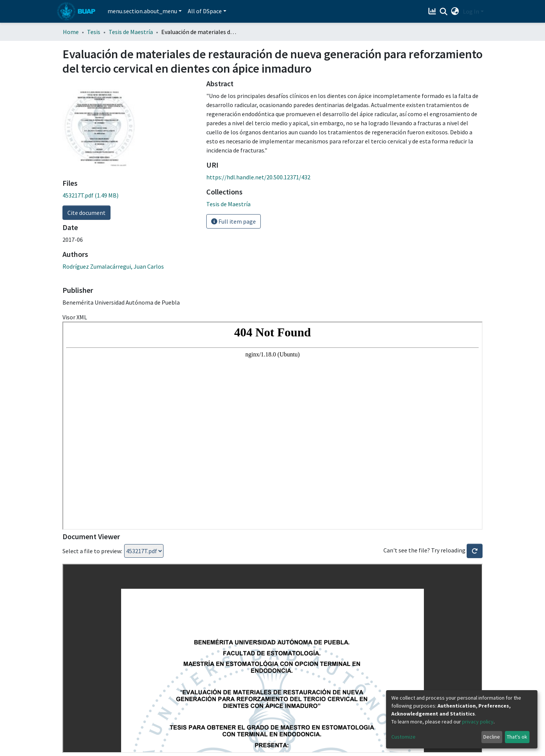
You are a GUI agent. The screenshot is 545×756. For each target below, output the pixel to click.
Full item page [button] (234, 221)
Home (71, 32)
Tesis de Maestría (131, 32)
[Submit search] (444, 12)
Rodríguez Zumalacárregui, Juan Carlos (113, 266)
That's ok (517, 737)
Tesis (94, 32)
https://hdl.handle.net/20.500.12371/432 (258, 177)
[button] (455, 11)
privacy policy (478, 722)
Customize (403, 737)
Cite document (86, 213)
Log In (471, 11)
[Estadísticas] (433, 11)
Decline (492, 737)
